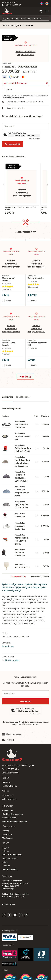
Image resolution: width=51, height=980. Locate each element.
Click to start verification (24, 136)
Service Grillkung (9, 818)
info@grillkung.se (9, 786)
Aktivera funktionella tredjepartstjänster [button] (22, 193)
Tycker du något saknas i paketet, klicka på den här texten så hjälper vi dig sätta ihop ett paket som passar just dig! (24, 587)
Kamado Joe (28, 25)
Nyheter (5, 851)
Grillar (5, 25)
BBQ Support (7, 838)
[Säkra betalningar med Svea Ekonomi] (10, 937)
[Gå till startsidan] (7, 11)
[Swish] (26, 937)
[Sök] (26, 19)
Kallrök (5, 862)
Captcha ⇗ (35, 138)
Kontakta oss (7, 810)
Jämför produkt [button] (11, 660)
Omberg (5, 831)
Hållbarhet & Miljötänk (12, 855)
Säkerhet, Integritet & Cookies (14, 821)
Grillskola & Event (10, 858)
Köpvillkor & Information (12, 814)
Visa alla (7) (26, 377)
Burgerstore (7, 834)
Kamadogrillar (15, 25)
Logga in (6, 847)
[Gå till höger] (47, 185)
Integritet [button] (6, 866)
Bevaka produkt (12, 144)
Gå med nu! (26, 701)
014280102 (6, 782)
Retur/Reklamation (10, 869)
